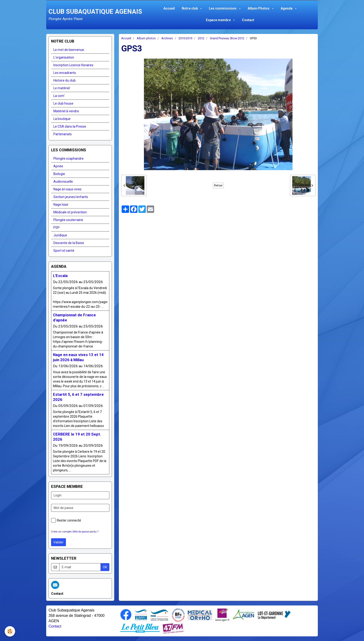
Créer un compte (61, 532)
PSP (57, 228)
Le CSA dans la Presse (70, 126)
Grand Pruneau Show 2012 (227, 38)
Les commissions (223, 8)
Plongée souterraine (68, 220)
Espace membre (219, 20)
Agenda (287, 8)
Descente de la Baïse (69, 243)
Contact (248, 20)
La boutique (62, 119)
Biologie (59, 174)
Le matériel (62, 88)
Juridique (60, 235)
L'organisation (64, 57)
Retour (218, 185)
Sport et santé (64, 251)
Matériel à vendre (66, 111)
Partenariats (63, 134)
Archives (167, 38)
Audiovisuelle (63, 182)
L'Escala (60, 276)
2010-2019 (185, 38)
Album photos (146, 38)
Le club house (63, 103)
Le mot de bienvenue (69, 50)
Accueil (169, 8)
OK (105, 567)
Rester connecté (66, 520)
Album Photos (259, 8)
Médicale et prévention (70, 212)
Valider (58, 542)
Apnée (58, 166)
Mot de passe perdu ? (86, 532)
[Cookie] (10, 631)
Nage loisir (61, 205)
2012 (201, 38)
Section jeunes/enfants (71, 197)
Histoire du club (65, 80)
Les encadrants (65, 73)
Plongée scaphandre (68, 159)
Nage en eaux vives (67, 189)
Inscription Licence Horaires (73, 65)
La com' (59, 96)
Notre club (190, 8)
